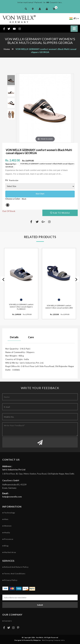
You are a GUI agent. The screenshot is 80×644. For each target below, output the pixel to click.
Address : (7, 466)
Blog (5, 546)
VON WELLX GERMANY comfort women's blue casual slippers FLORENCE (21, 307)
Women (7, 526)
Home (7, 49)
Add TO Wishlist (60, 213)
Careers (7, 621)
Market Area (9, 552)
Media (6, 533)
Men (5, 519)
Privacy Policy (10, 580)
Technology (9, 513)
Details (14, 337)
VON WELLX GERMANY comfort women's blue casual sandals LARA (59, 307)
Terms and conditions (14, 574)
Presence (8, 539)
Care (31, 337)
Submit (40, 605)
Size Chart (40, 194)
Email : (6, 493)
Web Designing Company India (53, 640)
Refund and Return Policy (15, 567)
